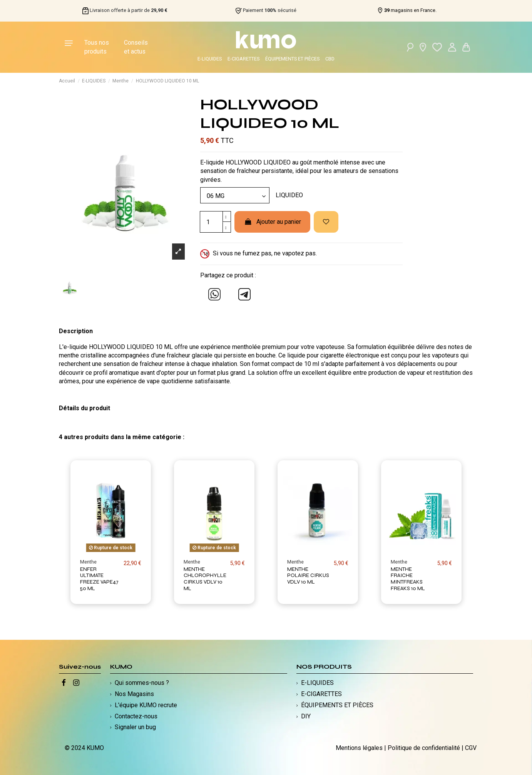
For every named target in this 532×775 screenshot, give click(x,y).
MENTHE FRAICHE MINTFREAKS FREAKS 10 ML (408, 579)
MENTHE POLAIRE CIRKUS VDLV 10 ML (308, 576)
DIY (306, 716)
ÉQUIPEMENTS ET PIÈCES (292, 59)
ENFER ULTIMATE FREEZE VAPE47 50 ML (99, 579)
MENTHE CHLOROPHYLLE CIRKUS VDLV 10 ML (205, 579)
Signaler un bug (135, 727)
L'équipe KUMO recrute (146, 705)
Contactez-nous (136, 716)
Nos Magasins (134, 694)
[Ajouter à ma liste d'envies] (326, 222)
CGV (471, 748)
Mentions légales (359, 748)
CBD (330, 59)
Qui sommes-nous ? (142, 683)
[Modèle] (235, 195)
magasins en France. (410, 10)
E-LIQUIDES (210, 59)
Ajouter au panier (272, 222)
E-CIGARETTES (243, 59)
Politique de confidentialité (424, 748)
